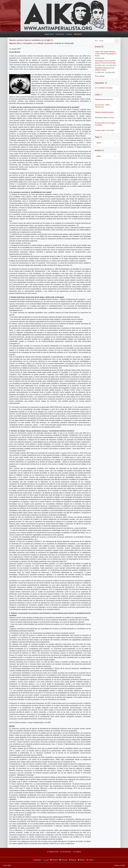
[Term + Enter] (104, 41)
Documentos (60, 34)
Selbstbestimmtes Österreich (104, 99)
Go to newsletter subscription (104, 88)
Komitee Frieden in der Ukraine (105, 130)
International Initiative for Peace (105, 118)
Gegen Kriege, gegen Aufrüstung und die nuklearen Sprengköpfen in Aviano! (106, 54)
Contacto (69, 34)
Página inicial (49, 34)
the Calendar (100, 76)
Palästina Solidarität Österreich (104, 112)
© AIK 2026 (7, 865)
